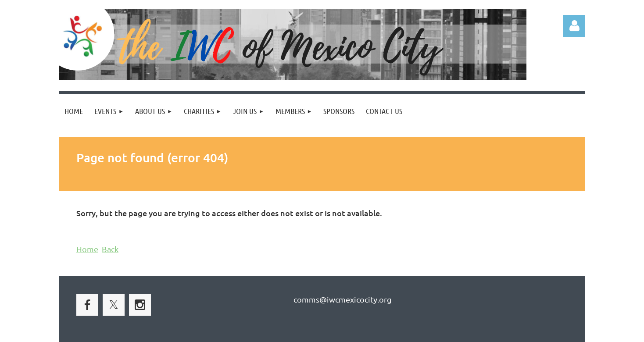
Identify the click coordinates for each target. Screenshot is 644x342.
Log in (574, 26)
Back (110, 249)
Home (87, 249)
